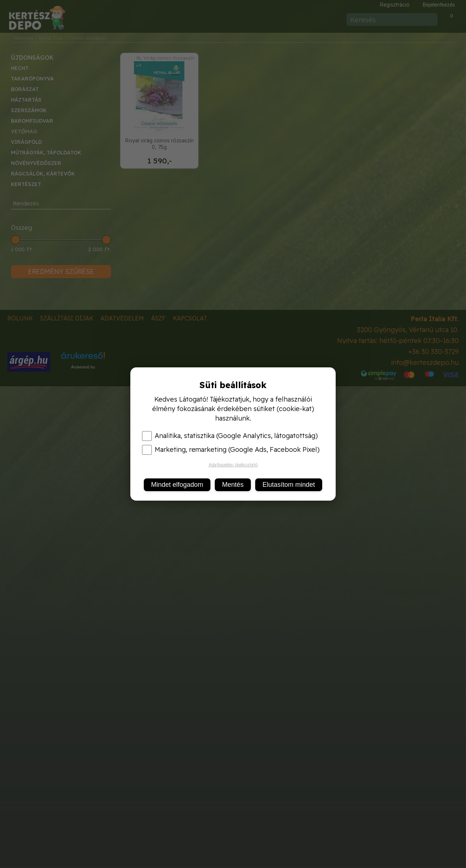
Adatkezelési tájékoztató (233, 465)
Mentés (233, 485)
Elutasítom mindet (289, 485)
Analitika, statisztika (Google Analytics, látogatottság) (230, 436)
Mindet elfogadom (177, 485)
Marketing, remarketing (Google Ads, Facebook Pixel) (231, 450)
